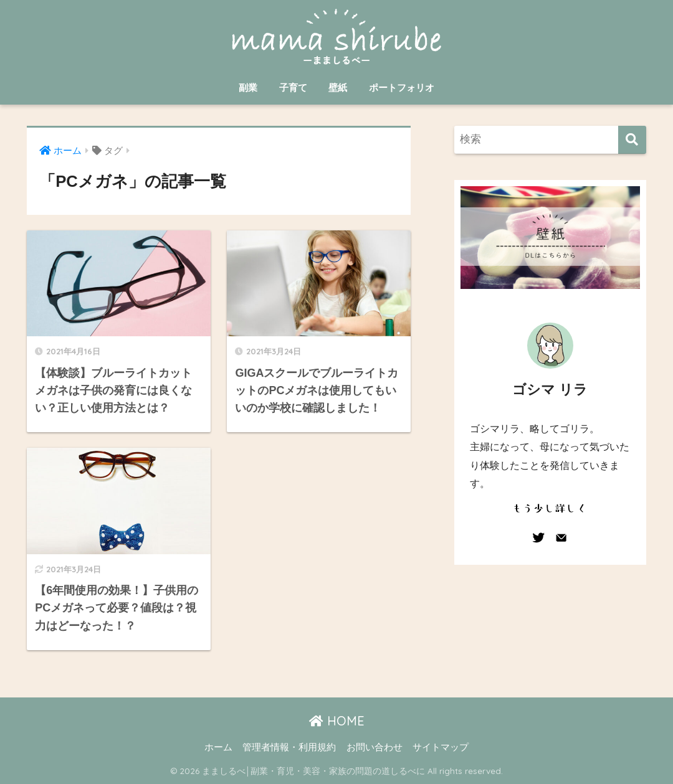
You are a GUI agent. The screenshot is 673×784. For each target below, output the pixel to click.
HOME (337, 721)
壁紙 (338, 87)
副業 (248, 87)
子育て (293, 87)
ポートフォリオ (402, 87)
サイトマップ (441, 747)
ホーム (218, 747)
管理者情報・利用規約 (289, 747)
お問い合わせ (375, 747)
